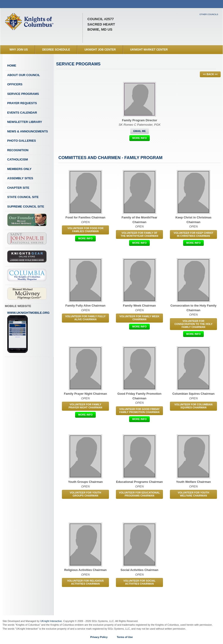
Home (12, 66)
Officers (15, 84)
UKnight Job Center (100, 50)
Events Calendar (22, 113)
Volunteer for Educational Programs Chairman (139, 494)
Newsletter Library (25, 122)
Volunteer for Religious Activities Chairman (86, 582)
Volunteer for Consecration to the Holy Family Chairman (193, 324)
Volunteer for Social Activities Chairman (139, 582)
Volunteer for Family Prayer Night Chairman (85, 406)
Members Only (19, 169)
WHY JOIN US (19, 50)
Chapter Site (18, 188)
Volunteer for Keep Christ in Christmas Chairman (193, 234)
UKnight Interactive (51, 621)
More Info (140, 138)
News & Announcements (28, 131)
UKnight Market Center (149, 50)
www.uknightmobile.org (28, 332)
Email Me (140, 131)
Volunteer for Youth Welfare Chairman (193, 494)
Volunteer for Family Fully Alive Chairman (86, 318)
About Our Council (24, 75)
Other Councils (209, 14)
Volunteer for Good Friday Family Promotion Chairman (140, 411)
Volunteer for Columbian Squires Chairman (193, 406)
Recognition (18, 150)
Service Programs (23, 94)
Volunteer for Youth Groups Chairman (85, 494)
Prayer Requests (22, 103)
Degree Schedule (56, 50)
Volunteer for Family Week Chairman (139, 318)
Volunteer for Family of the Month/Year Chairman (140, 234)
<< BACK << (210, 74)
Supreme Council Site (26, 207)
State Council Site (23, 197)
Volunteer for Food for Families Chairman (85, 230)
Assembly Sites (20, 178)
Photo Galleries (22, 141)
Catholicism (18, 159)
